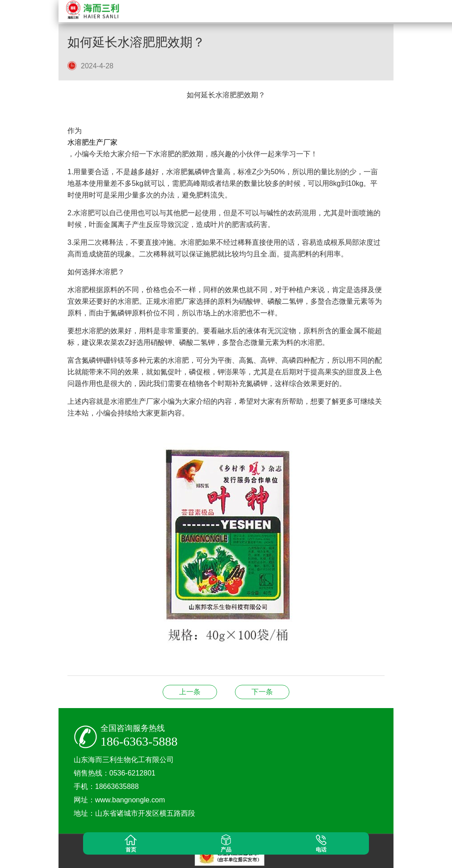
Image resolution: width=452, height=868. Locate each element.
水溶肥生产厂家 (92, 142)
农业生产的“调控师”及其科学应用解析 (190, 692)
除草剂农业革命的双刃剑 (262, 692)
